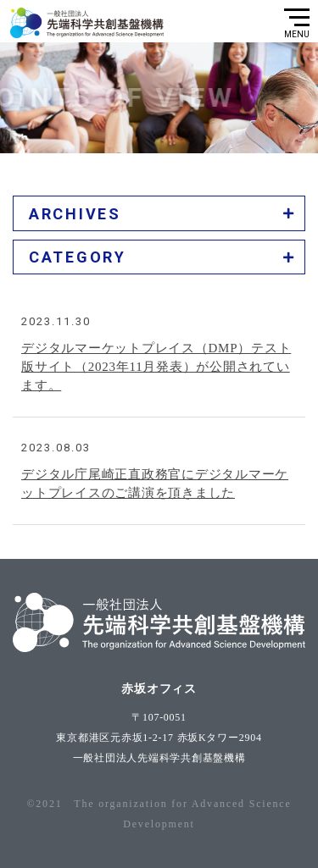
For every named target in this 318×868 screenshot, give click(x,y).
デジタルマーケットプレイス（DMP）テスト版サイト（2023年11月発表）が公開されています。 (156, 370)
